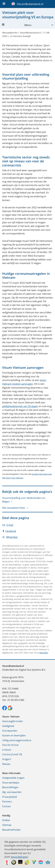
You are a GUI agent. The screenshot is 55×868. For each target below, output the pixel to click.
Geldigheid (8, 726)
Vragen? (7, 759)
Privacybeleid (10, 797)
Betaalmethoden (11, 830)
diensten (44, 653)
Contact (7, 806)
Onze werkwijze (11, 783)
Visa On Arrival (10, 745)
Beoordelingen (10, 787)
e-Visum (7, 750)
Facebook (9, 531)
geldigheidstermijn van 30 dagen (20, 406)
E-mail (8, 525)
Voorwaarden (10, 731)
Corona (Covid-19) (12, 754)
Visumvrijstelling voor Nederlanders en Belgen (24, 500)
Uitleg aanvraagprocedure (17, 740)
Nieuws (6, 764)
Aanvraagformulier (13, 721)
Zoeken (6, 820)
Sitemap (7, 825)
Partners (7, 802)
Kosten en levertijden (14, 735)
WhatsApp (10, 537)
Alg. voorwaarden (12, 792)
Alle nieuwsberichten (14, 508)
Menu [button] (17, 25)
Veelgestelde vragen (13, 778)
